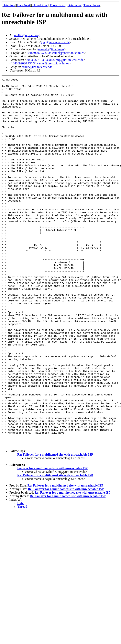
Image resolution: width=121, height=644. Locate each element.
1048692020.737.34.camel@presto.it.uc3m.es (55, 53)
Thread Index (92, 5)
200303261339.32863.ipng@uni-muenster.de (55, 60)
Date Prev (9, 5)
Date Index (75, 5)
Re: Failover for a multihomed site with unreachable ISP (55, 527)
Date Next (24, 5)
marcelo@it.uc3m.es (51, 49)
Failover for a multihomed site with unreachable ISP (52, 540)
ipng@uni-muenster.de (55, 42)
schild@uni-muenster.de (37, 67)
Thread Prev (40, 5)
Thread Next (58, 5)
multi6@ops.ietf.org (27, 35)
